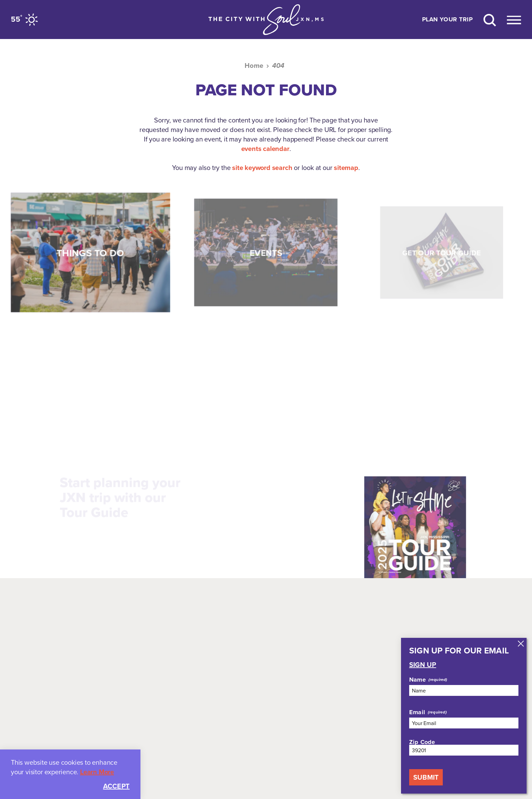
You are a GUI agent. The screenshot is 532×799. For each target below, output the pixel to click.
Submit (426, 777)
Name (417, 680)
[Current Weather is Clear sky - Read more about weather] (25, 20)
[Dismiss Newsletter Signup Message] (521, 644)
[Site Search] (490, 20)
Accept (116, 786)
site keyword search (262, 168)
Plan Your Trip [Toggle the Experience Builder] (447, 20)
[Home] (266, 20)
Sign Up (423, 665)
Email (417, 712)
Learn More (97, 772)
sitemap (346, 168)
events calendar (265, 149)
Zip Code (422, 742)
